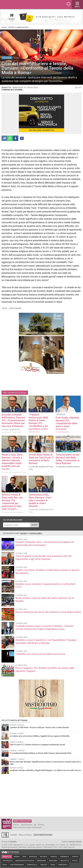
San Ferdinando (17, 865)
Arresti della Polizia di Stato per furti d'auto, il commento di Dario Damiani (41, 459)
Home (4, 27)
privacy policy (36, 533)
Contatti (14, 835)
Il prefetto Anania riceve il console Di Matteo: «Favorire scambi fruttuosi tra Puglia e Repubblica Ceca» (44, 628)
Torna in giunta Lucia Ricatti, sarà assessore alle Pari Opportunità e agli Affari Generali (44, 558)
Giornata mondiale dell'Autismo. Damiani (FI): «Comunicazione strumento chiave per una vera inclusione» (13, 420)
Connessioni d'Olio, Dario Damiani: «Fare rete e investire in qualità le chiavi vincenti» (40, 500)
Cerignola (65, 857)
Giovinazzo (8, 861)
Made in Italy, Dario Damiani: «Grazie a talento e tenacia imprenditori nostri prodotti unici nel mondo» (12, 462)
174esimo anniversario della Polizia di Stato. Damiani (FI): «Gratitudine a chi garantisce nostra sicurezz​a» (38, 423)
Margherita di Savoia (25, 861)
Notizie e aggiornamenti (18, 27)
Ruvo (5, 865)
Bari (24, 857)
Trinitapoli (63, 865)
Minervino (42, 861)
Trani (53, 865)
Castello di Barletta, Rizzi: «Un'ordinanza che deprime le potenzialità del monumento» (45, 544)
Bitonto (44, 857)
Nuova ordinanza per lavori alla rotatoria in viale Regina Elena (48, 612)
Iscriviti (34, 525)
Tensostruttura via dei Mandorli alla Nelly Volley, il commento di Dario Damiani (68, 459)
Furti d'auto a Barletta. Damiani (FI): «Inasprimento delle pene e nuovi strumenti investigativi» (68, 425)
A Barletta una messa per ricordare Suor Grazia (40, 654)
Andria (17, 857)
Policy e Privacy (25, 835)
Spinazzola (32, 865)
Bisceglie (33, 857)
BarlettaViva (17, 5)
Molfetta (65, 861)
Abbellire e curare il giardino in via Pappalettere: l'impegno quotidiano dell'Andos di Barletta (46, 642)
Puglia (75, 861)
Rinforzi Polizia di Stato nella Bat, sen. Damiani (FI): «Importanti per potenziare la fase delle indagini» (12, 502)
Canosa (54, 857)
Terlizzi (44, 865)
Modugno (53, 861)
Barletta (7, 857)
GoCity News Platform (43, 835)
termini (23, 533)
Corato (75, 857)
